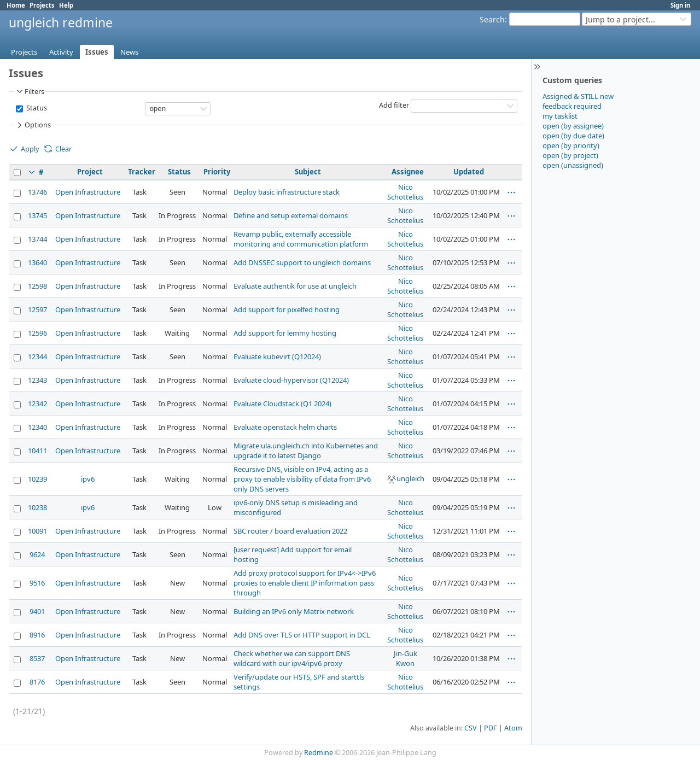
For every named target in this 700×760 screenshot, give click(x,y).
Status (36, 108)
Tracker (142, 172)
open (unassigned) (573, 165)
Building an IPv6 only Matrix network (294, 611)
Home (16, 5)
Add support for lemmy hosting (285, 333)
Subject (308, 172)
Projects (42, 5)
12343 (37, 380)
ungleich (406, 478)
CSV (471, 728)
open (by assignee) (573, 126)
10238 (37, 507)
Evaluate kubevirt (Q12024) (277, 356)
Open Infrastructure (88, 192)
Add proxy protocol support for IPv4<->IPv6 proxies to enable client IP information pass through (305, 583)
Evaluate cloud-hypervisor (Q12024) (291, 380)
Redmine (319, 753)
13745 (37, 215)
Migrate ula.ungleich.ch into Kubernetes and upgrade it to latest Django (306, 451)
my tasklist (560, 116)
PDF (491, 728)
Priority (217, 172)
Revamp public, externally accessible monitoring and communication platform (301, 239)
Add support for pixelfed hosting (287, 309)
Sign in (680, 5)
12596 (37, 333)
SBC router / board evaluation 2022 (290, 531)
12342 (37, 404)
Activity (61, 52)
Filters (30, 91)
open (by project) (570, 155)
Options (33, 125)
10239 (37, 479)
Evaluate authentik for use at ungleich (295, 286)
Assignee (408, 172)
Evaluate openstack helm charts (285, 427)
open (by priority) (571, 145)
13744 (37, 239)
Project (90, 172)
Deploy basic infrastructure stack (287, 192)
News (129, 52)
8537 (37, 658)
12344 (37, 356)
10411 (37, 451)
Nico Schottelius (405, 192)
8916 (37, 635)
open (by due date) (573, 136)
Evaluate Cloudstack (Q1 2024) (282, 404)
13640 (37, 262)
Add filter (394, 105)
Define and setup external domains (291, 215)
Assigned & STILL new (578, 96)
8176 (37, 682)
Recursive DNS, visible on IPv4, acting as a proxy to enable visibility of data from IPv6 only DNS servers (302, 479)
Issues (97, 52)
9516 (37, 583)
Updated (469, 172)
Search (492, 19)
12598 (37, 286)
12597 (37, 309)
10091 (37, 531)
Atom (513, 728)
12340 (37, 427)
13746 (37, 192)
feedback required (572, 106)
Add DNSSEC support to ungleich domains (302, 262)
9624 (37, 554)
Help (66, 5)
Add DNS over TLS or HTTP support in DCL (302, 635)
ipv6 (88, 479)
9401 (37, 611)
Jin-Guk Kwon (406, 658)
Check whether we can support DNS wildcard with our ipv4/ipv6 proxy (292, 658)
